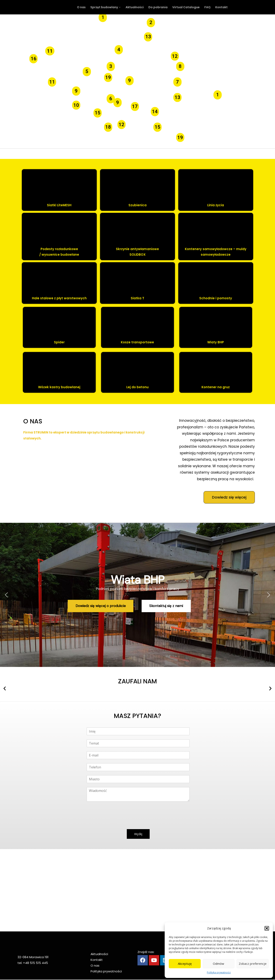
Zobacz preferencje (253, 964)
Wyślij (138, 834)
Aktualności (99, 954)
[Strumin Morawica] (137, 890)
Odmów (218, 964)
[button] (267, 928)
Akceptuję (185, 964)
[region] (137, 595)
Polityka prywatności (219, 972)
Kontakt (97, 960)
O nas (95, 965)
